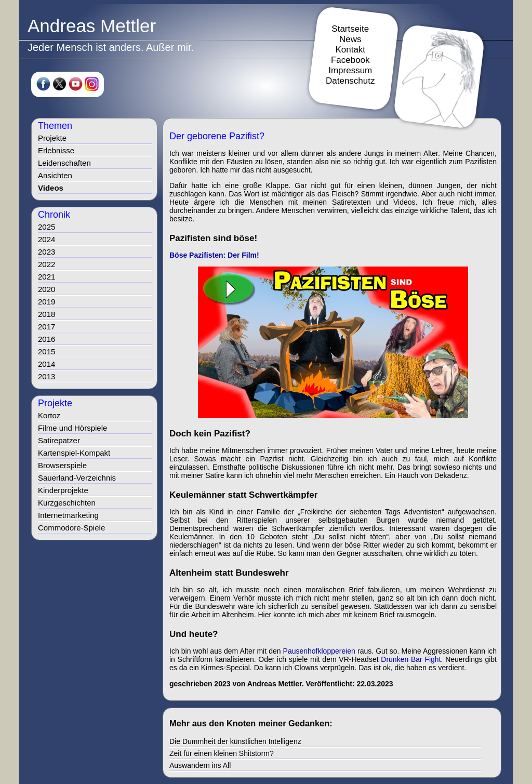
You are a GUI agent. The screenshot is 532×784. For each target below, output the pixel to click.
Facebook (350, 60)
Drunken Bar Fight (411, 659)
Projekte (52, 138)
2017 (46, 327)
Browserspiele (62, 465)
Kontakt (350, 50)
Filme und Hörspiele (72, 428)
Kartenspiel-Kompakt (74, 453)
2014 (46, 364)
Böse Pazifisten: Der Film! (214, 255)
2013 (46, 376)
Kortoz (49, 415)
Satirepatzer (59, 440)
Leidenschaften (64, 163)
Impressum (350, 70)
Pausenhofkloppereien (319, 651)
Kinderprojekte (63, 490)
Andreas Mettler (92, 26)
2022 (46, 264)
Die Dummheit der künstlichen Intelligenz (235, 741)
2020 (46, 289)
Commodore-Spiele (71, 528)
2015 (46, 351)
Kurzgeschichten (67, 503)
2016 (46, 339)
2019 (46, 302)
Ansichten (55, 175)
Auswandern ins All (200, 765)
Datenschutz (350, 81)
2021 (46, 277)
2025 (46, 227)
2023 (46, 252)
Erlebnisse (56, 150)
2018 (46, 314)
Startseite (350, 29)
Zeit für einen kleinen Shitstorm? (222, 753)
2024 (46, 239)
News (350, 39)
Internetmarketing (68, 515)
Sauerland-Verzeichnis (77, 478)
